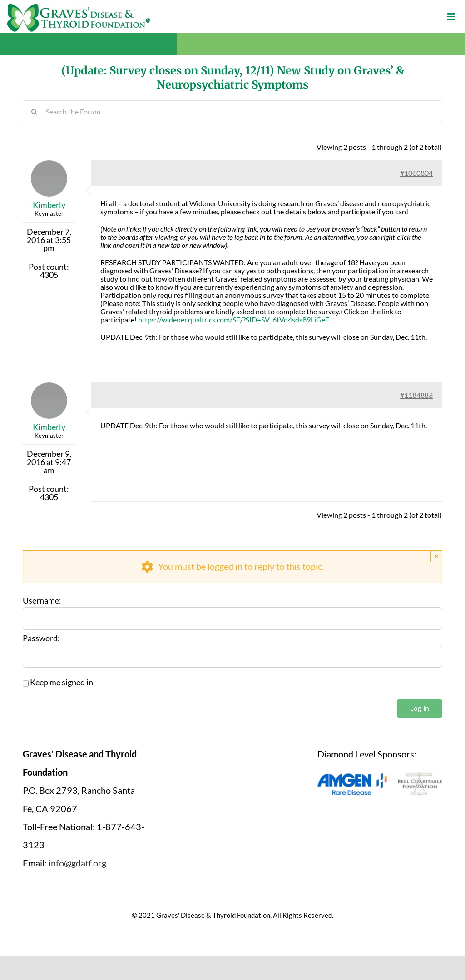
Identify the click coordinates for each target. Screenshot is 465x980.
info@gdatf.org (77, 863)
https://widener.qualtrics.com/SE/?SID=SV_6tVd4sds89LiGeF (234, 319)
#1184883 (416, 395)
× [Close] (437, 556)
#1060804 (416, 173)
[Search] (34, 112)
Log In (420, 708)
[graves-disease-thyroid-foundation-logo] (79, 7)
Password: (41, 638)
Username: (42, 601)
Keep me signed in (62, 683)
